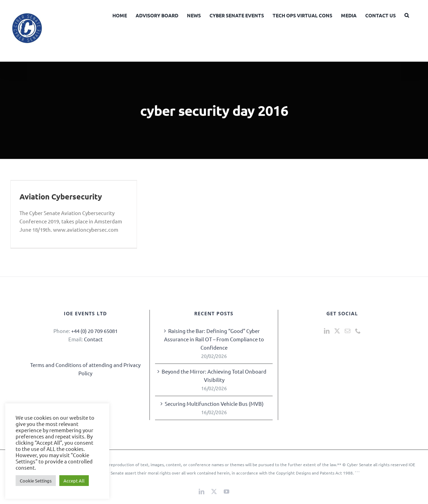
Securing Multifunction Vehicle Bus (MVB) (214, 404)
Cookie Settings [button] (36, 481)
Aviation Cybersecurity (61, 197)
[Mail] (348, 331)
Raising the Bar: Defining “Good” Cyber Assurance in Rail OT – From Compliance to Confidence (214, 339)
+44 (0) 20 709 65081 (94, 331)
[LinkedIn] (327, 331)
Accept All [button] (74, 481)
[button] (407, 15)
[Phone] (358, 331)
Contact (93, 339)
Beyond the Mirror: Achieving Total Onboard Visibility (214, 375)
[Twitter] (337, 331)
